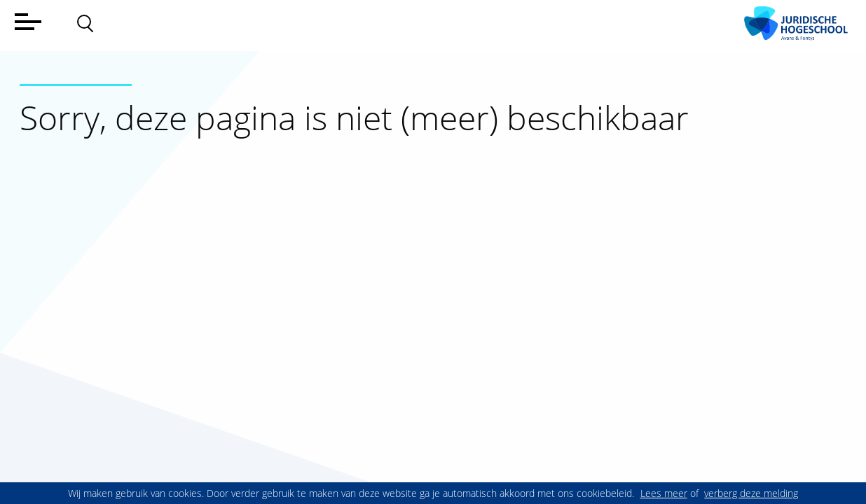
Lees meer (664, 493)
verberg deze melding (751, 493)
